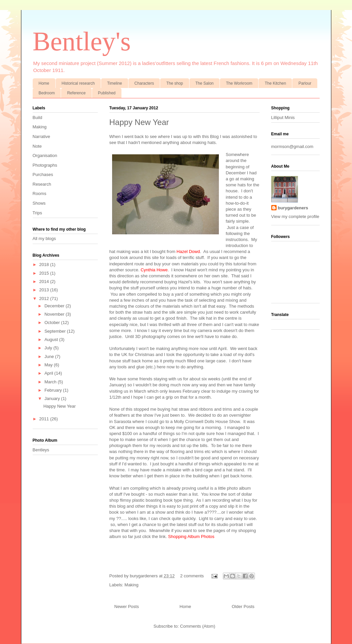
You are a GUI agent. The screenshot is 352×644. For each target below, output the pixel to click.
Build (38, 117)
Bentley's (82, 41)
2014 (45, 281)
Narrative (42, 136)
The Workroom (239, 83)
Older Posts (243, 606)
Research (42, 184)
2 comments (192, 576)
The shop (174, 83)
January (53, 398)
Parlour (305, 83)
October (53, 322)
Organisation (45, 155)
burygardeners (144, 576)
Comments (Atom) (198, 626)
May (49, 365)
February (54, 390)
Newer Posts (127, 606)
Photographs (45, 165)
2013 (45, 290)
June (50, 356)
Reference (76, 93)
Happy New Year (139, 122)
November (55, 314)
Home (44, 83)
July (49, 348)
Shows (39, 203)
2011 (45, 419)
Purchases (43, 174)
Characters (144, 83)
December (55, 306)
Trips (37, 213)
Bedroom (47, 93)
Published (107, 93)
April (49, 373)
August (52, 339)
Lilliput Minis (283, 117)
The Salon (205, 83)
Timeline (115, 83)
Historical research (78, 83)
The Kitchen (275, 83)
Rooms (40, 193)
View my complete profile (295, 216)
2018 (45, 264)
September (56, 331)
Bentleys (41, 450)
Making (131, 585)
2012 (45, 298)
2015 (45, 273)
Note (37, 146)
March (51, 382)
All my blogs (44, 238)
